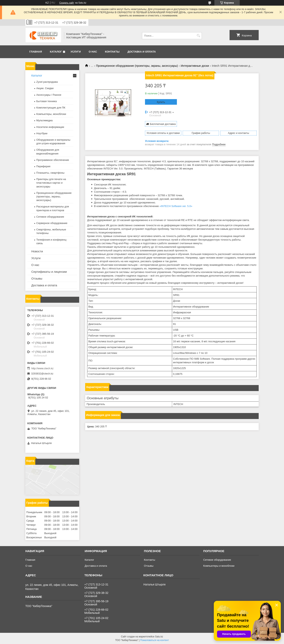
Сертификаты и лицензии (49, 272)
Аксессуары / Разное (49, 95)
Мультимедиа (44, 120)
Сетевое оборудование (50, 217)
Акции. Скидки (45, 88)
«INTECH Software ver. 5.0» (176, 206)
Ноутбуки (42, 133)
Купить (161, 102)
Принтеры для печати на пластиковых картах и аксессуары (51, 183)
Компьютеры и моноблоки (219, 566)
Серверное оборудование (52, 223)
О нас (93, 52)
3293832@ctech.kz (42, 374)
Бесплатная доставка (163, 124)
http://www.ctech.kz (42, 368)
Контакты (112, 52)
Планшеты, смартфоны (50, 173)
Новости (37, 251)
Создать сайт (67, 3)
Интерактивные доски (195, 66)
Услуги (76, 52)
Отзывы (37, 278)
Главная (36, 52)
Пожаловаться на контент (154, 640)
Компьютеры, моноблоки (51, 114)
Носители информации (50, 127)
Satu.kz (159, 637)
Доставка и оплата (142, 52)
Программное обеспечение (53, 160)
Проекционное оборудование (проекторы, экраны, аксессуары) (137, 66)
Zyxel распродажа (47, 82)
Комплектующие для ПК (51, 108)
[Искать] (198, 36)
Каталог (56, 52)
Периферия (43, 166)
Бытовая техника (46, 101)
